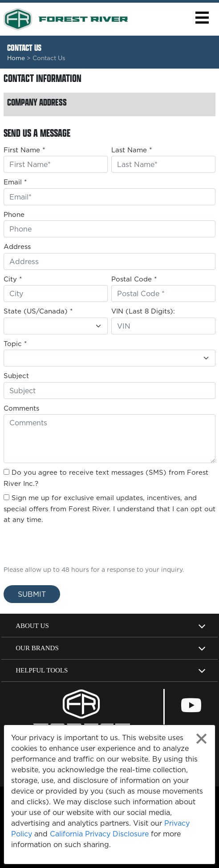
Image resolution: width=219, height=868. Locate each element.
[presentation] (56, 542)
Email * (15, 182)
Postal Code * (134, 279)
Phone (14, 214)
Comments (21, 408)
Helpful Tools (42, 670)
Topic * (15, 344)
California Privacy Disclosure (99, 834)
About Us (32, 626)
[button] (202, 18)
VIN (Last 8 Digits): (143, 311)
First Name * (24, 150)
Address (17, 247)
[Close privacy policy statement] (201, 739)
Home (16, 58)
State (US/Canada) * (38, 311)
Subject (16, 376)
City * (13, 279)
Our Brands (37, 648)
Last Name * (132, 150)
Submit (32, 594)
